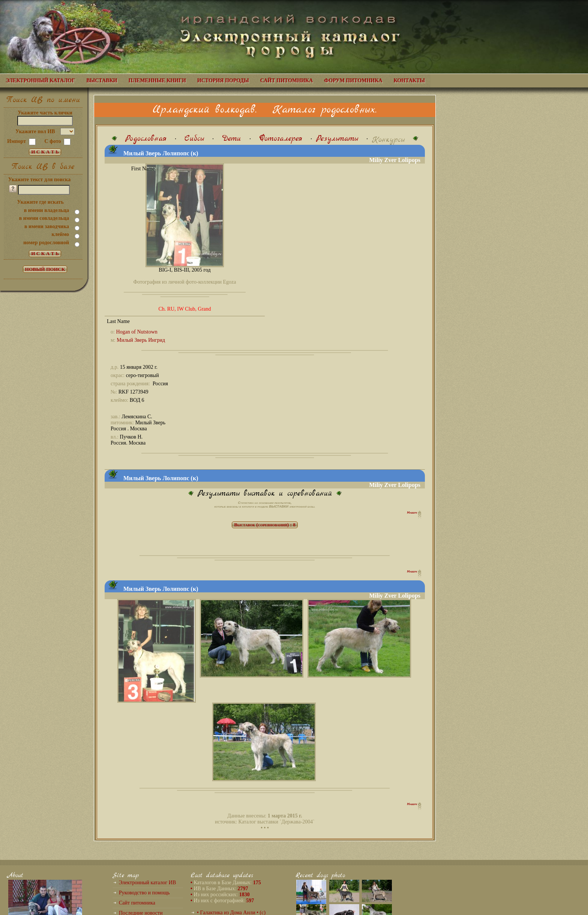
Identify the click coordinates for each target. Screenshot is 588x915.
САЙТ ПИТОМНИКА (286, 80)
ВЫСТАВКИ (102, 80)
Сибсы (194, 139)
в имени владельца (46, 210)
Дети (232, 139)
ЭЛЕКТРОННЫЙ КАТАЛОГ (40, 80)
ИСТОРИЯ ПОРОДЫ (223, 80)
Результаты (337, 139)
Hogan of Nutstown (136, 332)
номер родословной (46, 243)
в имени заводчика (47, 226)
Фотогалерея (281, 139)
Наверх (413, 512)
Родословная (146, 139)
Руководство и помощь (144, 893)
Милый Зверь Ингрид (141, 340)
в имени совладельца (44, 218)
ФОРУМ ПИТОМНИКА (353, 80)
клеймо (60, 234)
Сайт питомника (137, 903)
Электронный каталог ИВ (147, 883)
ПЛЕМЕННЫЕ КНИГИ (157, 80)
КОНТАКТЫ (409, 80)
